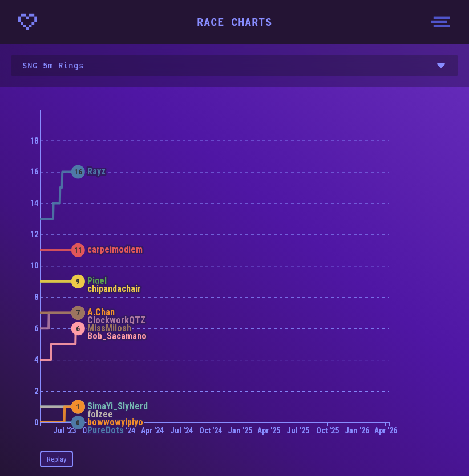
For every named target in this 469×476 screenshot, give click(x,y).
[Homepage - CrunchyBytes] (27, 22)
